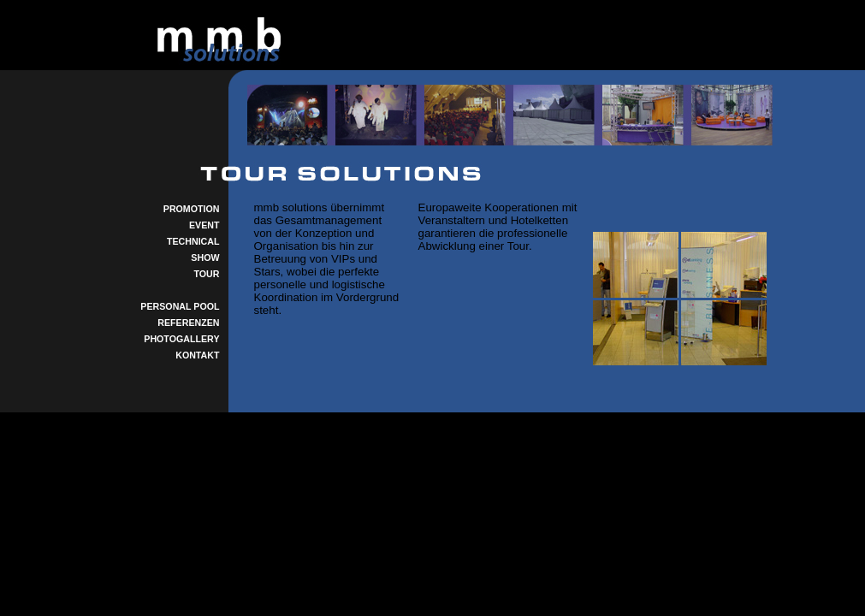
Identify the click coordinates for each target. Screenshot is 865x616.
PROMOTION (192, 209)
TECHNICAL (193, 241)
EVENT (204, 225)
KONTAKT (197, 355)
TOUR (207, 274)
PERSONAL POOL (180, 306)
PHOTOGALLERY (181, 339)
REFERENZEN (188, 323)
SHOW (205, 258)
